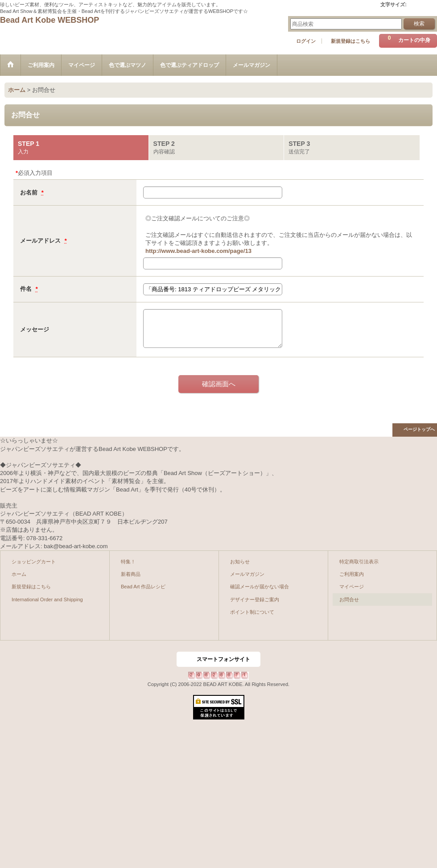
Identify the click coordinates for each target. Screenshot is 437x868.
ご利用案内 (352, 574)
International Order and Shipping (47, 599)
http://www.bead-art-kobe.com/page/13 (198, 251)
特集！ (128, 562)
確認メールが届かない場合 (260, 587)
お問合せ (349, 599)
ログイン (306, 41)
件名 (27, 289)
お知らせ (240, 562)
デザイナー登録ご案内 (255, 599)
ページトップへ (419, 429)
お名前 (30, 192)
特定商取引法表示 (359, 562)
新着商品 (131, 574)
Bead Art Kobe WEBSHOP (49, 20)
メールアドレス (41, 241)
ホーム (19, 574)
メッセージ (35, 329)
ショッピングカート (34, 562)
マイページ (352, 587)
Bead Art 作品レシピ (143, 587)
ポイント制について (252, 612)
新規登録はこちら (350, 41)
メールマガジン (247, 574)
